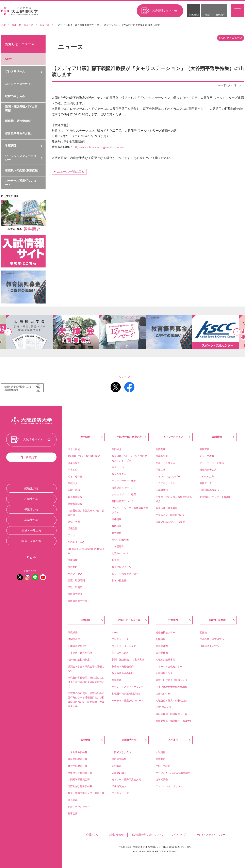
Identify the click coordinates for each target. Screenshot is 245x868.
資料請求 (220, 15)
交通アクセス (94, 835)
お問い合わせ (116, 835)
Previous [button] (8, 332)
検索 (207, 15)
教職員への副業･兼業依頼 (21, 170)
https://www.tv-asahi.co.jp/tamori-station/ (99, 147)
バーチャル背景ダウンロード (21, 183)
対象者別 (194, 15)
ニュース (44, 25)
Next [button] (237, 332)
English (31, 557)
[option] (122, 332)
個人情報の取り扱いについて (147, 835)
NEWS (9, 59)
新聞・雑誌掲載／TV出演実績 (21, 109)
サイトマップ (179, 835)
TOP (3, 25)
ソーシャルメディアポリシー (210, 835)
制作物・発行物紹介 (18, 121)
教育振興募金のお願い (19, 133)
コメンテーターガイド (19, 84)
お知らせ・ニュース (22, 25)
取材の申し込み (15, 96)
